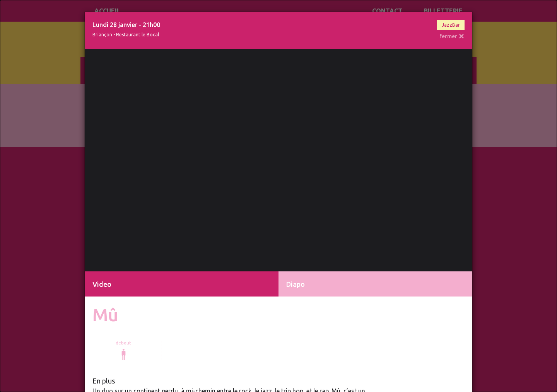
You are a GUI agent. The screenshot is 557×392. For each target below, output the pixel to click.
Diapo (296, 284)
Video (102, 284)
